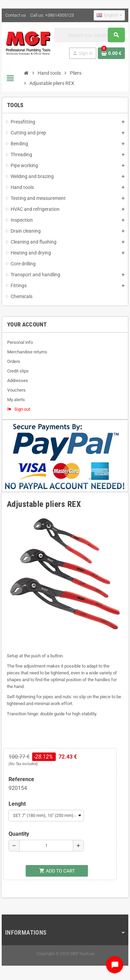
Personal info (20, 342)
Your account (27, 324)
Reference (21, 779)
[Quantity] (46, 846)
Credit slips (18, 371)
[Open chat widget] (115, 965)
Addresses (18, 381)
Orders (14, 361)
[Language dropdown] (109, 15)
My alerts (16, 400)
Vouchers (16, 390)
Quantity (19, 834)
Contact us (16, 15)
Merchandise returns (27, 352)
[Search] (89, 35)
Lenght (17, 804)
